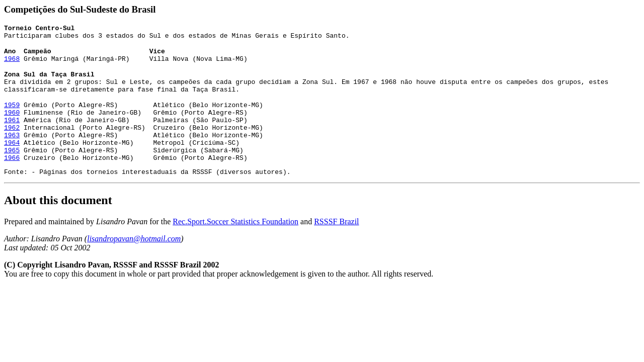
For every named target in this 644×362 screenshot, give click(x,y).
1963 (12, 145)
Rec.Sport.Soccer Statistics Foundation (235, 238)
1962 (12, 136)
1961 (12, 127)
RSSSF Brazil (336, 238)
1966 (12, 172)
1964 (12, 154)
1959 (12, 109)
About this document (58, 217)
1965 (12, 163)
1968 (12, 61)
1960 (12, 118)
